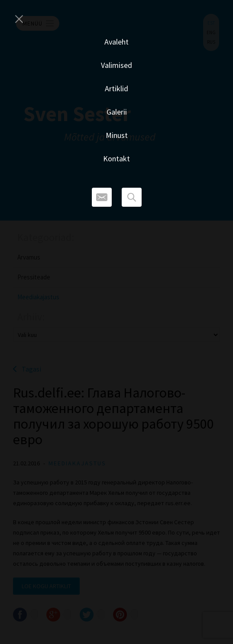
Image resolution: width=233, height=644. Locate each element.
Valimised (116, 65)
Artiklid (116, 88)
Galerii (117, 112)
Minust (117, 135)
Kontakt (116, 159)
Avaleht (116, 42)
